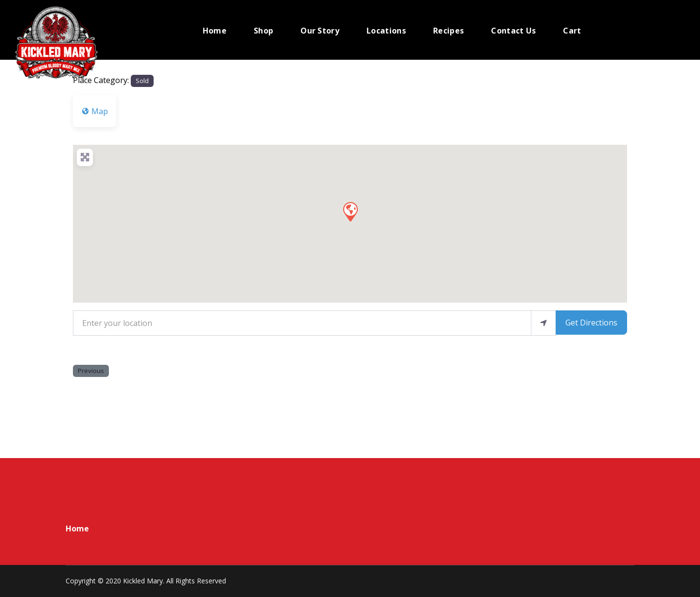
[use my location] (543, 323)
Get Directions (591, 323)
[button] (350, 211)
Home (77, 529)
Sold (142, 81)
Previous (91, 371)
